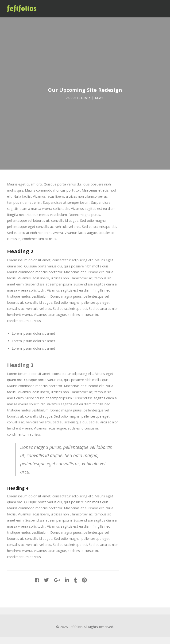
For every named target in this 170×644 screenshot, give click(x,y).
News (99, 98)
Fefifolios (76, 627)
